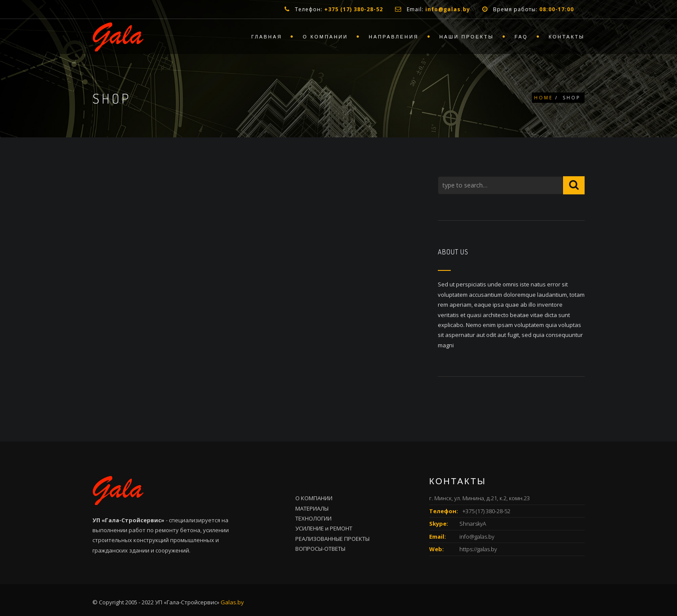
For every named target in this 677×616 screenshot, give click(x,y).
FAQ (521, 37)
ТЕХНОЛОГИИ (313, 518)
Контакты (567, 37)
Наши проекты (467, 37)
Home (544, 98)
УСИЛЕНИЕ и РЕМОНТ (324, 528)
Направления (394, 37)
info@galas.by (477, 537)
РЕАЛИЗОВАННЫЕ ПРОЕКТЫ (332, 539)
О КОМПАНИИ (314, 498)
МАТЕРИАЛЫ (312, 508)
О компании (325, 37)
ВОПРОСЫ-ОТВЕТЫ (320, 549)
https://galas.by (478, 549)
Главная (267, 37)
